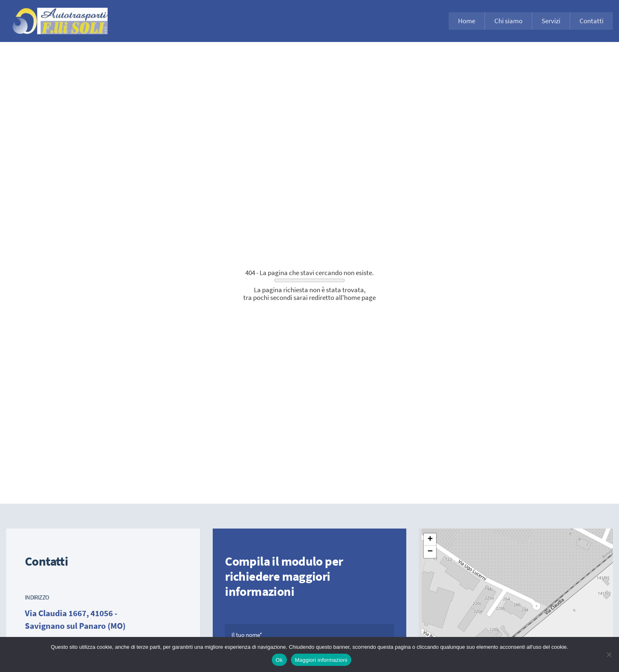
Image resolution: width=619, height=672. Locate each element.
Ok (279, 660)
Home (467, 21)
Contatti (591, 21)
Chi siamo (508, 21)
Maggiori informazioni (321, 660)
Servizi (551, 21)
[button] (430, 540)
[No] (609, 654)
